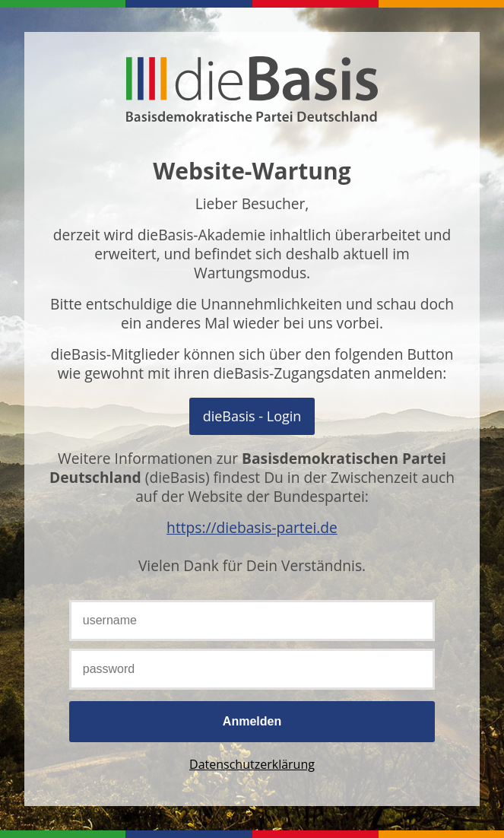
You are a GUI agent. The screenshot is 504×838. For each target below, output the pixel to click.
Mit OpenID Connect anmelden (252, 416)
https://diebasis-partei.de (252, 527)
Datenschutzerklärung (252, 764)
